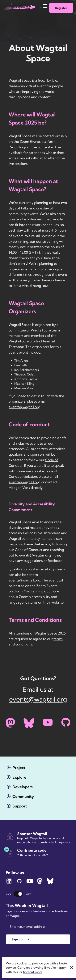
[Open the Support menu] (17, 806)
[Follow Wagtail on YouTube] (30, 883)
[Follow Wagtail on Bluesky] (50, 883)
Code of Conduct (29, 550)
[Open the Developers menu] (20, 787)
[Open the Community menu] (20, 796)
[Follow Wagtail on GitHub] (19, 883)
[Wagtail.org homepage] (19, 9)
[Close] (72, 968)
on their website (51, 602)
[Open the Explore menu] (16, 777)
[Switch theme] (18, 894)
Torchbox (12, 966)
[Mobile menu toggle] (45, 6)
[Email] (38, 927)
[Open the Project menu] (16, 768)
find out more (33, 972)
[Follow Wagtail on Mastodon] (40, 883)
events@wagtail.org (24, 407)
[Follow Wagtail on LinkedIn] (9, 883)
